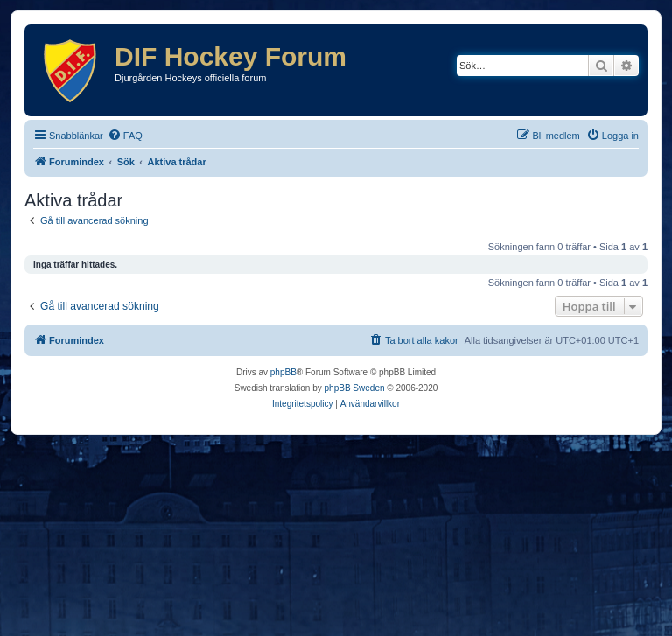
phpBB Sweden (355, 388)
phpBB (283, 372)
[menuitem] (125, 136)
